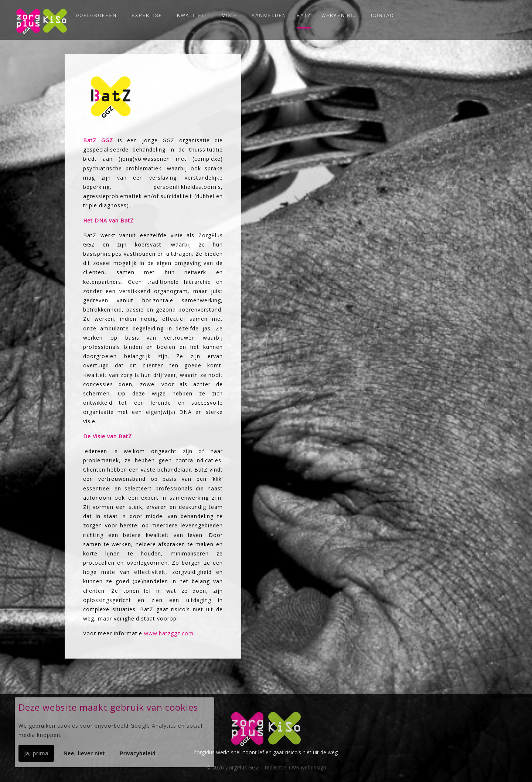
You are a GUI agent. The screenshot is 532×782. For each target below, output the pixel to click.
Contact (384, 15)
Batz (304, 15)
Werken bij (339, 15)
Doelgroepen (96, 15)
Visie (229, 15)
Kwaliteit (192, 15)
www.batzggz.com (169, 633)
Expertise (147, 15)
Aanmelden (269, 15)
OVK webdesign (308, 767)
